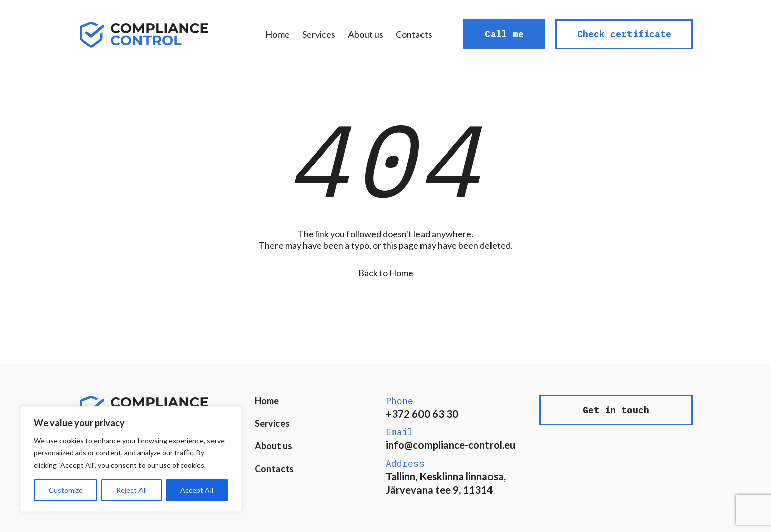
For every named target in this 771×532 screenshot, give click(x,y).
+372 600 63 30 (422, 414)
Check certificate (624, 34)
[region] (131, 459)
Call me (504, 34)
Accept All (197, 490)
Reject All (131, 490)
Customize (66, 490)
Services (319, 34)
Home (277, 34)
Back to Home (386, 273)
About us (366, 34)
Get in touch (616, 410)
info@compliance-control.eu (450, 445)
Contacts (414, 34)
